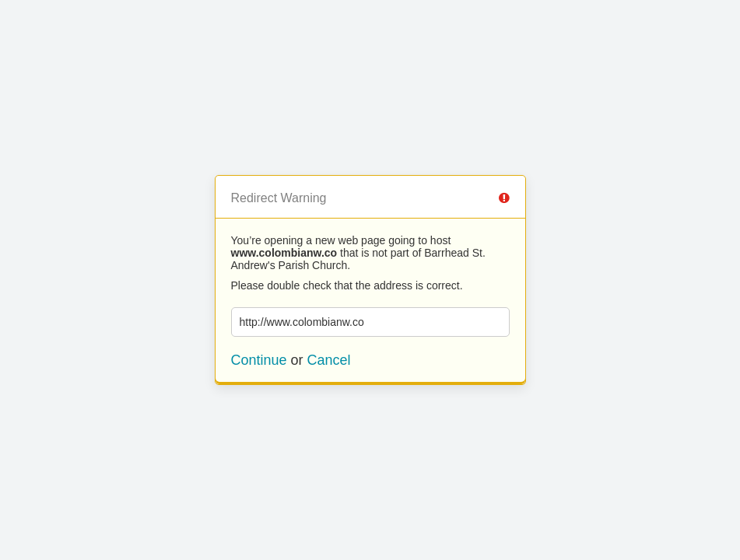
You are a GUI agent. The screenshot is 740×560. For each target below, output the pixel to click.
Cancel (329, 360)
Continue (259, 360)
